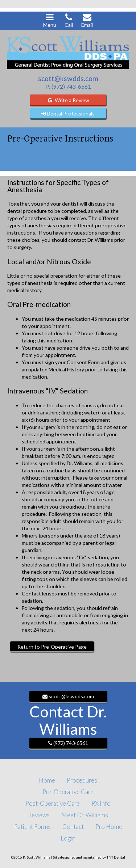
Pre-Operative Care (68, 792)
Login (68, 838)
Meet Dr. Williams (85, 815)
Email (87, 20)
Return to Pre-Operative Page (52, 647)
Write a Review (68, 100)
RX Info (101, 803)
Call (69, 20)
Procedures (82, 780)
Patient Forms (32, 827)
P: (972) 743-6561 (68, 86)
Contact (73, 827)
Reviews (39, 815)
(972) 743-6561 (68, 743)
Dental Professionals (68, 113)
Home (47, 780)
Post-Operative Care (53, 803)
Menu (50, 20)
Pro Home (109, 827)
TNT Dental (116, 857)
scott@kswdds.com (68, 79)
